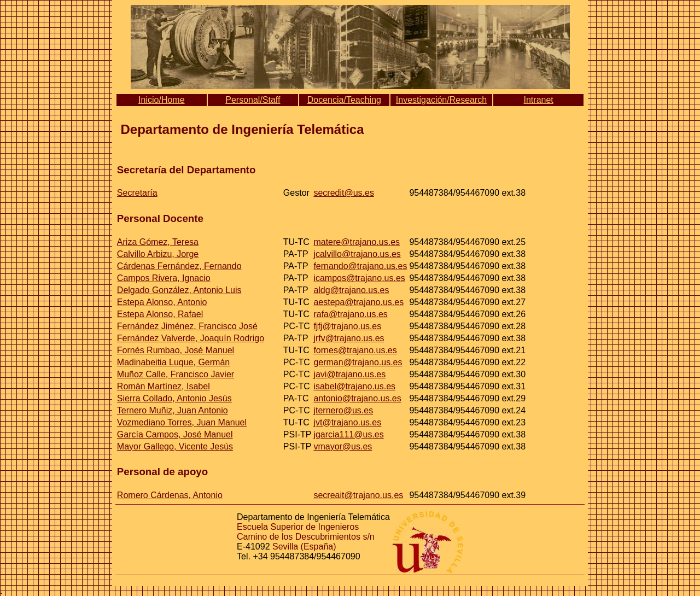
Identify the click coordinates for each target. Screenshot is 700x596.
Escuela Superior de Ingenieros (298, 527)
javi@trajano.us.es (349, 374)
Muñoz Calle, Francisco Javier (176, 374)
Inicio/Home (161, 100)
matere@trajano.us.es (357, 242)
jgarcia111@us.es (348, 434)
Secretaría (137, 193)
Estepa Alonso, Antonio (162, 302)
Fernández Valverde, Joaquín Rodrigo (191, 338)
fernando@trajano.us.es (360, 266)
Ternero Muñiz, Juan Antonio (173, 410)
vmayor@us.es (343, 446)
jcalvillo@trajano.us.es (357, 254)
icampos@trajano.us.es (359, 278)
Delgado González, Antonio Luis (179, 290)
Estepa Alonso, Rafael (160, 314)
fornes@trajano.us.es (355, 350)
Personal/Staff (253, 100)
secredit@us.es (344, 193)
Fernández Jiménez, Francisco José (187, 326)
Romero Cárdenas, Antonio (170, 495)
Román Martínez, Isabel (164, 386)
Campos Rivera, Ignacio (164, 278)
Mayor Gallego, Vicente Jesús (175, 446)
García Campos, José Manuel (175, 434)
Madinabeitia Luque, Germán (173, 362)
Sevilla (285, 547)
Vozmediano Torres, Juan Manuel (182, 422)
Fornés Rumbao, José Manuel (176, 350)
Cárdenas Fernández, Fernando (179, 266)
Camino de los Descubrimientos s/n (306, 537)
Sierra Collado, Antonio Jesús (174, 398)
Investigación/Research (441, 100)
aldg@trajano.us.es (351, 290)
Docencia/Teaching (344, 100)
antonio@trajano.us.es (357, 398)
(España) (319, 547)
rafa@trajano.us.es (350, 314)
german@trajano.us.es (358, 362)
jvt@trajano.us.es (347, 422)
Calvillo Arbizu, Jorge (158, 254)
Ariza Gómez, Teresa (158, 242)
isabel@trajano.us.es (354, 386)
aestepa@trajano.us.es (358, 302)
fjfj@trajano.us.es (347, 326)
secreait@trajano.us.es (358, 495)
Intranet (539, 100)
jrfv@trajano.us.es (349, 338)
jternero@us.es (343, 410)
